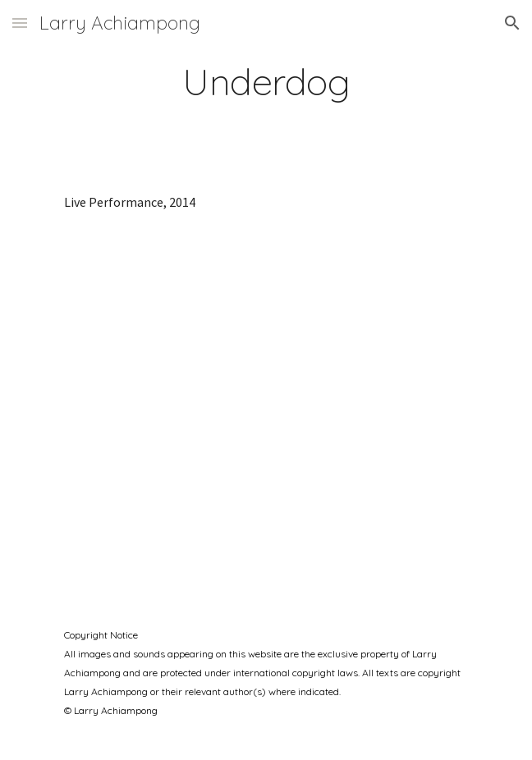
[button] (20, 23)
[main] (266, 81)
